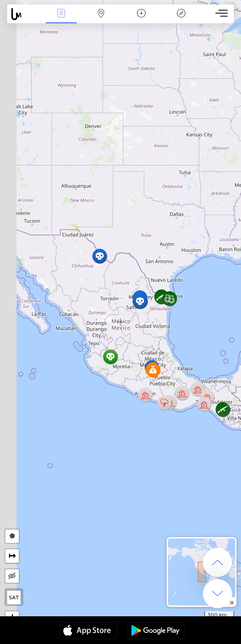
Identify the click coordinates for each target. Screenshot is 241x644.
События (61, 14)
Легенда (181, 14)
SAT (14, 597)
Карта (101, 14)
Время (141, 14)
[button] (140, 301)
